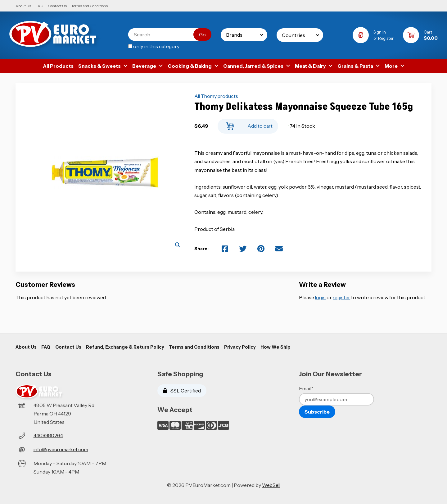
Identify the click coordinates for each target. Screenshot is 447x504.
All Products (58, 66)
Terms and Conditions (90, 6)
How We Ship (276, 347)
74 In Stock (301, 126)
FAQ (40, 6)
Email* (306, 389)
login (321, 297)
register (343, 297)
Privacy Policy (241, 347)
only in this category (153, 46)
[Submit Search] (201, 34)
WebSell (271, 485)
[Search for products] (164, 34)
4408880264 (49, 436)
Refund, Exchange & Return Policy (125, 347)
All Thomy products (217, 96)
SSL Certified (182, 391)
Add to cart (248, 124)
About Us (23, 6)
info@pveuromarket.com (62, 449)
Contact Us (57, 6)
